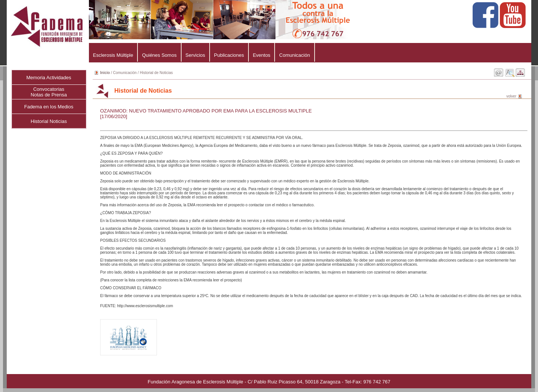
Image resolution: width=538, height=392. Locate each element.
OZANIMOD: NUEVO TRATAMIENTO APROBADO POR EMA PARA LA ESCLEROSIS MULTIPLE (206, 111)
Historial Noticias (49, 121)
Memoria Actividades (49, 78)
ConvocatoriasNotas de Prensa (49, 92)
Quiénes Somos (159, 55)
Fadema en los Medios (49, 107)
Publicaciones (229, 55)
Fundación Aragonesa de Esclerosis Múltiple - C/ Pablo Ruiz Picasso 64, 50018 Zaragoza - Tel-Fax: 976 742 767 (269, 382)
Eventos (262, 55)
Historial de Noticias (156, 73)
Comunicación (294, 55)
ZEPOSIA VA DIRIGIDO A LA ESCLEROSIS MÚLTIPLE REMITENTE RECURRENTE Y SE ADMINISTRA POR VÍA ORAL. (311, 217)
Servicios (195, 55)
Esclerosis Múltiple (113, 55)
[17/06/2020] (114, 116)
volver (511, 96)
